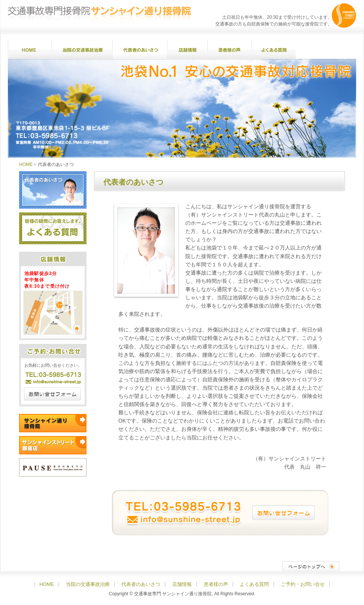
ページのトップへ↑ (311, 566)
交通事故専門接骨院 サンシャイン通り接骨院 (99, 14)
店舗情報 (187, 50)
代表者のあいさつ (140, 50)
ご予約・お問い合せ (326, 50)
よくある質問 (274, 50)
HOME (30, 50)
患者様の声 (229, 50)
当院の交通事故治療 (82, 50)
